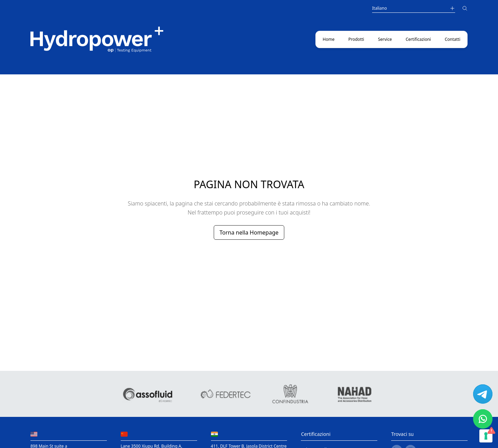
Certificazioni (418, 39)
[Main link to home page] (97, 39)
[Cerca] (465, 9)
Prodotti (356, 39)
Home (329, 39)
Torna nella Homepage (249, 232)
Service (385, 39)
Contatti (453, 39)
